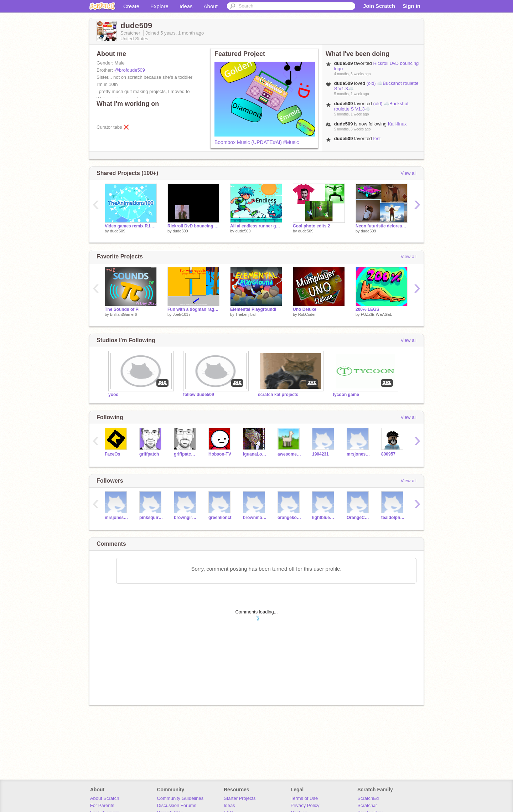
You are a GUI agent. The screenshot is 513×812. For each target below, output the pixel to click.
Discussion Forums (177, 805)
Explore (159, 6)
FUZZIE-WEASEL (377, 314)
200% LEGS (367, 309)
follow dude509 (199, 395)
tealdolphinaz (393, 518)
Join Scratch (379, 6)
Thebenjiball (246, 314)
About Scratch (105, 798)
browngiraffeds (186, 518)
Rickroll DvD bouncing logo (193, 226)
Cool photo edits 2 (312, 226)
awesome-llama (289, 454)
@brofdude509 (130, 70)
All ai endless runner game (256, 226)
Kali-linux (397, 124)
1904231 (320, 454)
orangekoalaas (289, 518)
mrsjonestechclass (359, 454)
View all (408, 173)
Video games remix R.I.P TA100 (131, 226)
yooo (113, 395)
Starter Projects (240, 798)
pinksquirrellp (151, 518)
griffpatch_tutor (186, 454)
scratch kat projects (278, 395)
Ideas (186, 6)
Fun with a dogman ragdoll (193, 309)
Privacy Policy (305, 805)
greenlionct (220, 518)
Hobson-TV (220, 454)
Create (131, 6)
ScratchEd (368, 798)
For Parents (102, 805)
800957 (388, 454)
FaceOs (112, 454)
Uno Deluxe (305, 309)
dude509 (118, 231)
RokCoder (307, 314)
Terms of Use (304, 798)
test (377, 138)
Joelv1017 (182, 314)
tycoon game (346, 395)
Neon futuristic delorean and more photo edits (382, 226)
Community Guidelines (180, 798)
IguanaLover (255, 454)
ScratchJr (367, 805)
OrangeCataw (359, 518)
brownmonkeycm (255, 518)
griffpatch (149, 454)
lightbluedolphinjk (324, 518)
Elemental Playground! (253, 309)
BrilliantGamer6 (124, 314)
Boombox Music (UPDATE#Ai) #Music (257, 142)
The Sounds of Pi (122, 309)
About (211, 6)
